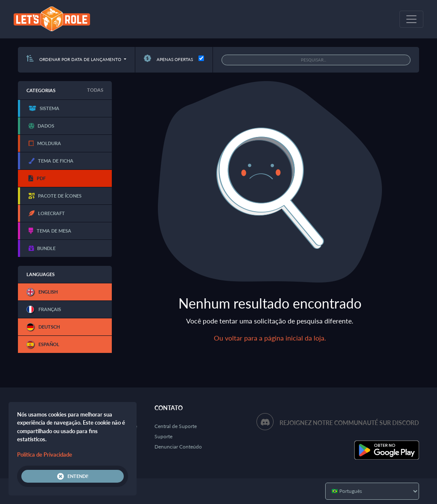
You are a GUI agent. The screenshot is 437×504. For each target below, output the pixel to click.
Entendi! (73, 476)
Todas (95, 90)
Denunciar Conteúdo (178, 447)
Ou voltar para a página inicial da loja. (270, 338)
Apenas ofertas (168, 59)
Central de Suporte (176, 426)
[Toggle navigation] (411, 19)
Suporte (163, 436)
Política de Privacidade (45, 454)
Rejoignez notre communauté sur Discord (349, 423)
